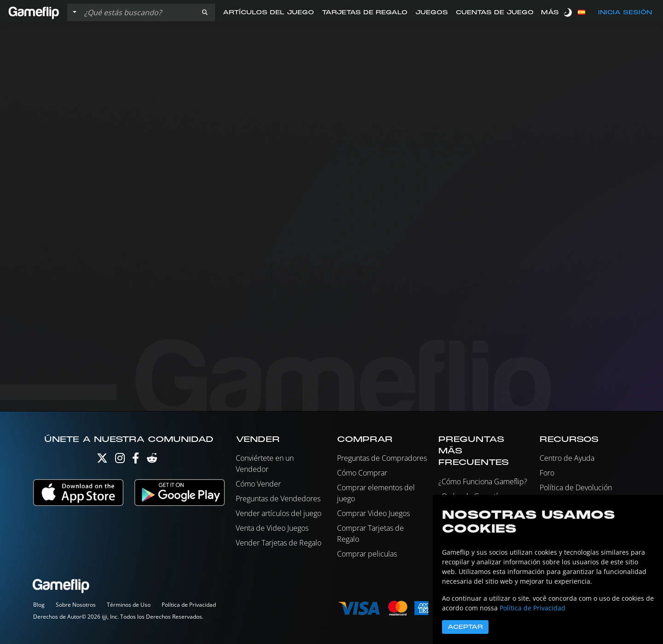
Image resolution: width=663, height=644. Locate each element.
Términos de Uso (129, 605)
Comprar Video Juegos (373, 513)
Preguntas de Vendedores (278, 499)
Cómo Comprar (362, 473)
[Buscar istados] (138, 12)
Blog (39, 605)
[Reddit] (152, 460)
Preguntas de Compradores (382, 458)
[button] (205, 12)
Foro (547, 473)
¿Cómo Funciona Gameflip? (483, 482)
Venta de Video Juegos (272, 528)
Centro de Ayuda (567, 458)
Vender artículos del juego (279, 513)
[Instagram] (120, 460)
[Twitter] (102, 460)
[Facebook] (136, 460)
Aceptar (465, 627)
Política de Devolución (576, 487)
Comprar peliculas (367, 554)
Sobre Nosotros (76, 605)
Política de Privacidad (189, 605)
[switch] (569, 12)
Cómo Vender (258, 484)
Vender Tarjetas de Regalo (279, 543)
